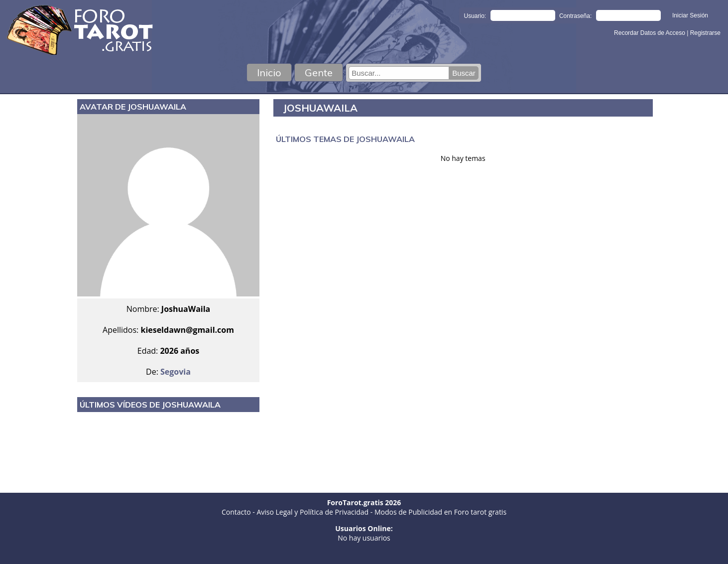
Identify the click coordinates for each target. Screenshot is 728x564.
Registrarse (705, 33)
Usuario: (475, 16)
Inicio (269, 72)
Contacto (236, 512)
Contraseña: (575, 16)
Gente (319, 72)
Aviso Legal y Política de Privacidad (312, 512)
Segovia (176, 372)
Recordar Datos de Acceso (650, 33)
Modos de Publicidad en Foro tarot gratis (440, 512)
